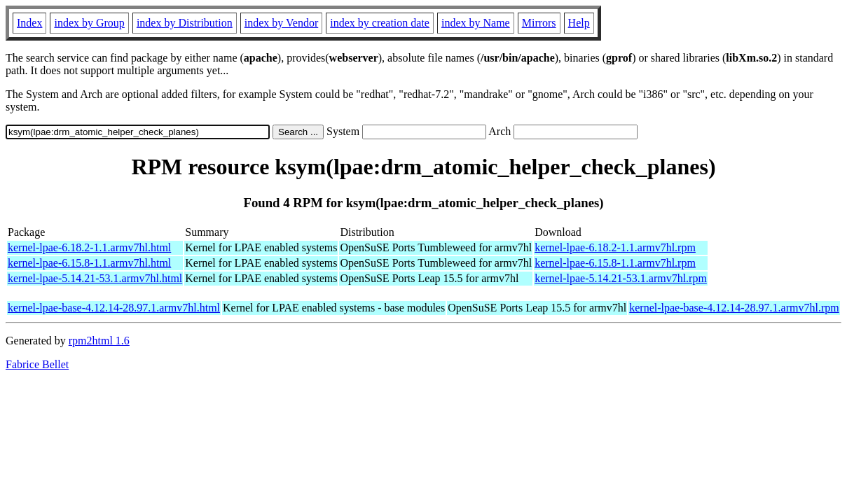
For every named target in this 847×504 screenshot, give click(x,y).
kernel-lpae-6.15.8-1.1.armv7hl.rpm (615, 263)
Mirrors (539, 23)
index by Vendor (281, 23)
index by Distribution (185, 23)
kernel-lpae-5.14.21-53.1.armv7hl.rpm (621, 278)
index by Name (476, 23)
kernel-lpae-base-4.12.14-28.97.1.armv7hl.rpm (734, 308)
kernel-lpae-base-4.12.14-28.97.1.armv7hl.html (114, 308)
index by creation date (380, 23)
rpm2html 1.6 (99, 341)
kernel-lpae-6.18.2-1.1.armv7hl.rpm (615, 247)
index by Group (89, 23)
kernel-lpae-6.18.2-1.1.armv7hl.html (89, 247)
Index (29, 23)
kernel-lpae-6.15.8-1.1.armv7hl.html (89, 263)
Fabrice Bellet (37, 364)
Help (579, 23)
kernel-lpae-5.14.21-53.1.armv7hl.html (95, 278)
